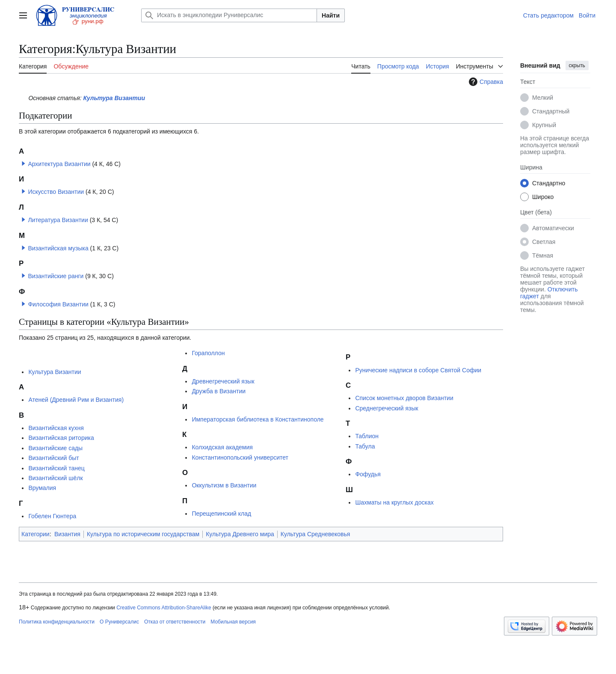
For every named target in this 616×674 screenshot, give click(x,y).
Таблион (367, 436)
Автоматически (553, 228)
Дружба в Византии (219, 391)
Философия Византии (58, 304)
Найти (331, 15)
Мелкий (543, 98)
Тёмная (543, 255)
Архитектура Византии (59, 164)
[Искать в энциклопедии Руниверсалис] (229, 15)
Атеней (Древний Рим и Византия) (76, 400)
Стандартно (549, 183)
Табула (365, 446)
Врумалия (42, 488)
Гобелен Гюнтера (52, 516)
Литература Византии (58, 220)
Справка (485, 82)
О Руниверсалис (119, 622)
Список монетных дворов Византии (404, 398)
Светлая (544, 242)
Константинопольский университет (240, 457)
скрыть (577, 65)
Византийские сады (55, 448)
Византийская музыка (58, 248)
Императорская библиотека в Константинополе (258, 419)
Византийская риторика (61, 438)
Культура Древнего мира (240, 534)
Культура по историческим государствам (143, 534)
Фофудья (368, 474)
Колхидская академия (222, 447)
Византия (67, 534)
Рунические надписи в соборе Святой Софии (418, 370)
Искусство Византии (56, 192)
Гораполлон (208, 353)
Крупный (544, 125)
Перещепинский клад (221, 514)
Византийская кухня (56, 428)
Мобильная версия (233, 622)
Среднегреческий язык (386, 408)
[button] (24, 163)
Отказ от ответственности (175, 622)
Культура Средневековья (315, 534)
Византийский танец (56, 468)
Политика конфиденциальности (57, 622)
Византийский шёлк (55, 478)
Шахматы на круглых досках (394, 502)
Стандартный (551, 111)
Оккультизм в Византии (224, 485)
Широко (543, 197)
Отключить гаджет (549, 293)
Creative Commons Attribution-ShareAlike (164, 608)
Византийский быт (53, 458)
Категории (36, 534)
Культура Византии (114, 98)
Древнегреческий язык (223, 381)
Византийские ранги (56, 276)
